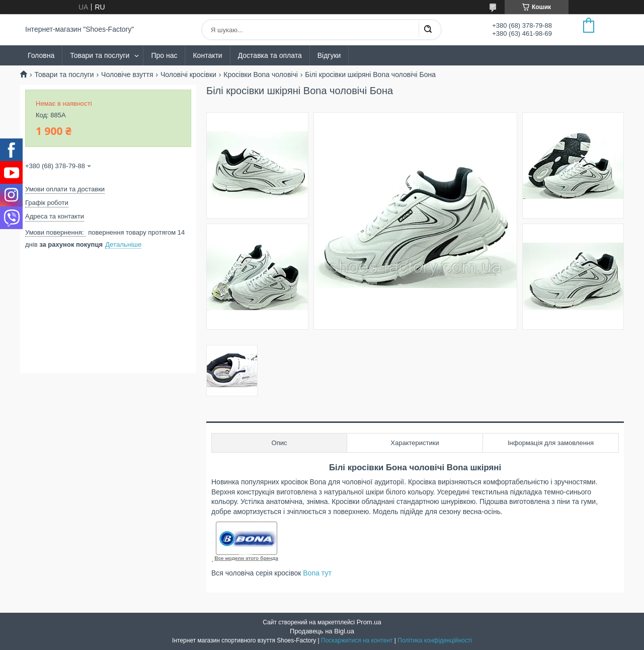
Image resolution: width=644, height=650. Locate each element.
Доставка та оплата (270, 55)
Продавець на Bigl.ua (322, 631)
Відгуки (329, 55)
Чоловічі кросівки (188, 75)
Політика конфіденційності (435, 640)
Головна (41, 55)
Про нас (164, 55)
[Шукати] (428, 30)
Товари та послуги (100, 55)
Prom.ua (369, 622)
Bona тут (317, 573)
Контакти (207, 55)
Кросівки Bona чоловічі (261, 75)
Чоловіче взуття (127, 75)
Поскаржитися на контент (357, 640)
